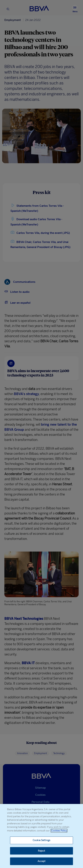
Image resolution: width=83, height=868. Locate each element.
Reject (41, 851)
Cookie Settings (41, 840)
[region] (41, 836)
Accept (42, 861)
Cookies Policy (59, 831)
